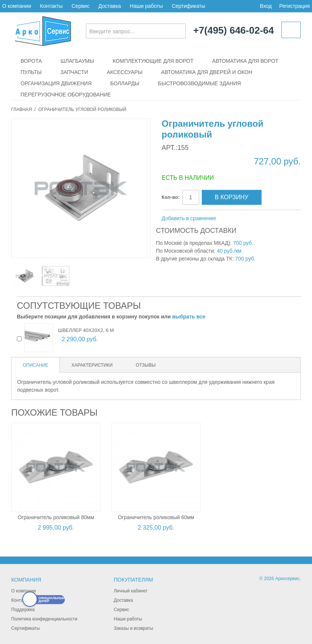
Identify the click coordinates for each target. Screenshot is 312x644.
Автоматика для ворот (245, 61)
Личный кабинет (130, 591)
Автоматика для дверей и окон (207, 72)
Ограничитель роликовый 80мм (56, 517)
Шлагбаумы (77, 61)
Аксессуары (125, 72)
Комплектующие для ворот (153, 61)
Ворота (31, 61)
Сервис (80, 6)
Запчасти (74, 72)
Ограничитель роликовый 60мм (156, 517)
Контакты (51, 6)
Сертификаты (189, 6)
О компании (17, 6)
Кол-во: (171, 197)
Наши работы (146, 6)
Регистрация (294, 6)
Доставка (109, 6)
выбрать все (189, 317)
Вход (266, 6)
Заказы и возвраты (133, 628)
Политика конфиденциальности (44, 619)
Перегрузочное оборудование (66, 95)
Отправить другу (232, 219)
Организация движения (56, 83)
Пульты (31, 72)
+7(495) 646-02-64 (234, 31)
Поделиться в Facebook (247, 219)
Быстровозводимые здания (200, 83)
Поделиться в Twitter (262, 219)
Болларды (125, 83)
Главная (21, 110)
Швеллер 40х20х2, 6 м (86, 330)
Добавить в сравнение (189, 218)
